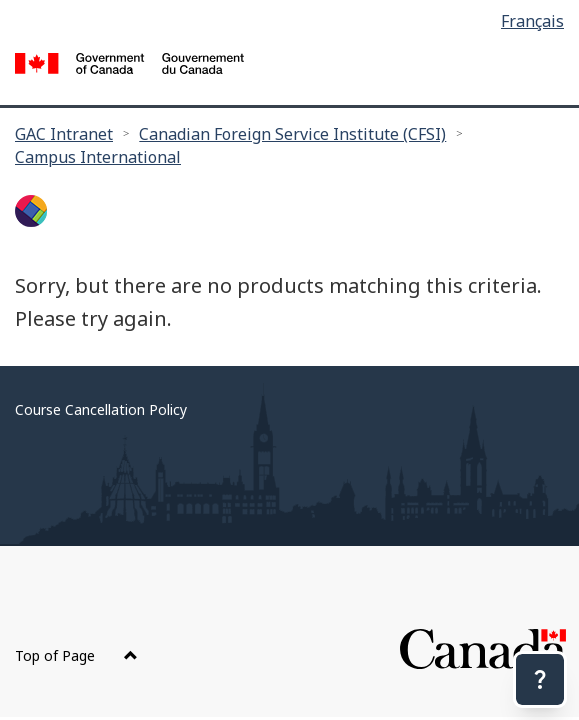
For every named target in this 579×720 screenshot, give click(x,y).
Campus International (98, 157)
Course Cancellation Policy (101, 409)
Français (532, 21)
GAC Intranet (64, 134)
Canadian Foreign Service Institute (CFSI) (292, 134)
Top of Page (76, 655)
